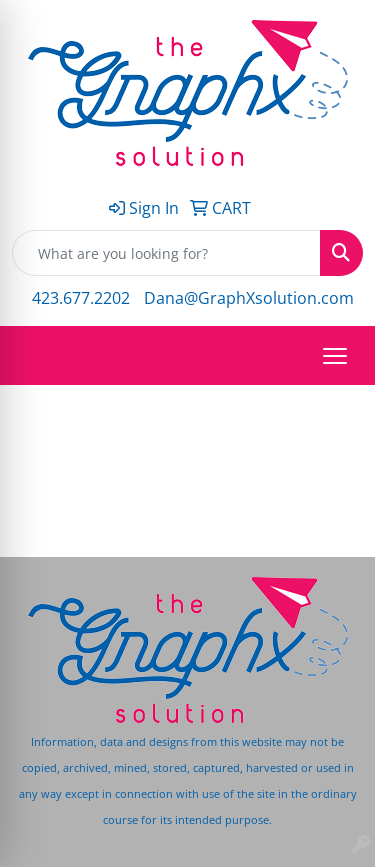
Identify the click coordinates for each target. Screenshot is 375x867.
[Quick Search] (166, 253)
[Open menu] (335, 356)
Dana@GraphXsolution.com (249, 298)
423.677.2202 (81, 298)
